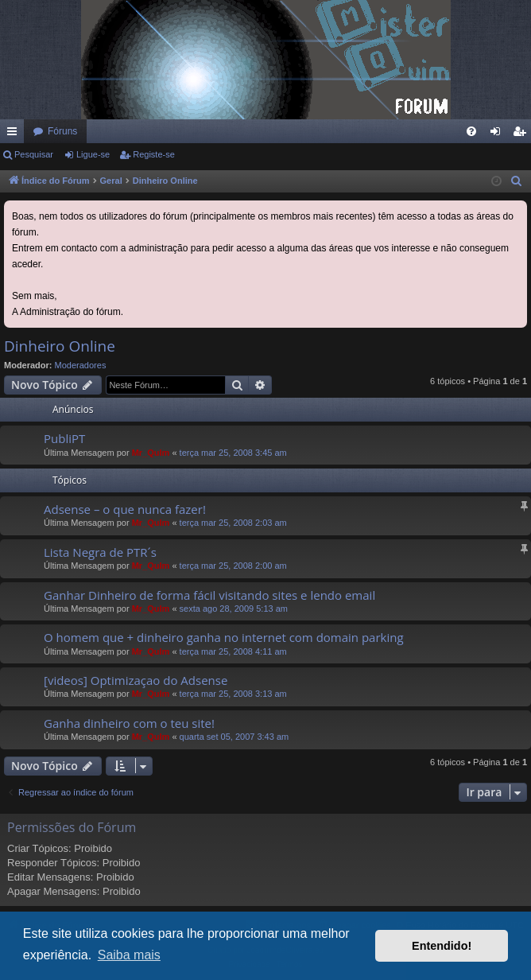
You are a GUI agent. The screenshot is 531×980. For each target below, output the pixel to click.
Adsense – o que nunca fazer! (125, 509)
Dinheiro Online (60, 346)
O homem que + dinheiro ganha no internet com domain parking (224, 637)
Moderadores (81, 365)
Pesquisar (34, 154)
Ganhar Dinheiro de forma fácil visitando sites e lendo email (209, 595)
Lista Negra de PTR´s (100, 552)
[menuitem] (471, 131)
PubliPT (64, 438)
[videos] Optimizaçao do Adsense (136, 680)
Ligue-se (93, 154)
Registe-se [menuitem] (523, 134)
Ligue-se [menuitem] (499, 134)
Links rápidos (15, 134)
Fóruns (62, 131)
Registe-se (154, 154)
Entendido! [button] (442, 946)
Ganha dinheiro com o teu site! (129, 723)
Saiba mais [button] (129, 955)
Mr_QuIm (151, 453)
